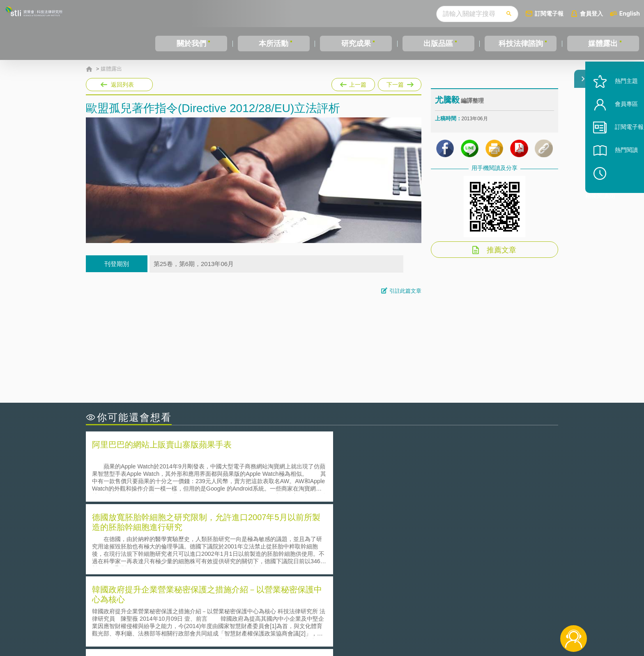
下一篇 (400, 83)
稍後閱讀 (620, 196)
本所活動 (274, 44)
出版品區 (438, 44)
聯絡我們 (324, 622)
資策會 (439, 611)
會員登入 (591, 13)
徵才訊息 (375, 611)
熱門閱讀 (616, 173)
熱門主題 (616, 104)
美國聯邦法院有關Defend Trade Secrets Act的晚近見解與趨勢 (176, 543)
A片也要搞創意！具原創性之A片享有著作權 (388, 543)
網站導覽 (375, 622)
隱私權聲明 (327, 611)
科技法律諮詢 (521, 44)
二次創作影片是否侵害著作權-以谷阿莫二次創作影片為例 (170, 532)
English (630, 13)
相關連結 (487, 611)
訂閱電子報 (549, 13)
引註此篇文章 (405, 291)
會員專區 (616, 127)
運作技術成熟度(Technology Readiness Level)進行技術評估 (173, 555)
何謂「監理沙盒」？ (356, 532)
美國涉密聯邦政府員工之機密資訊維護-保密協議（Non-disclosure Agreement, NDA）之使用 (434, 567)
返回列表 (122, 85)
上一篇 (353, 83)
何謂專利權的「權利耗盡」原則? (373, 555)
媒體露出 (603, 44)
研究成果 (356, 44)
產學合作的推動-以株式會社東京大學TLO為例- (155, 566)
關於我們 (191, 44)
